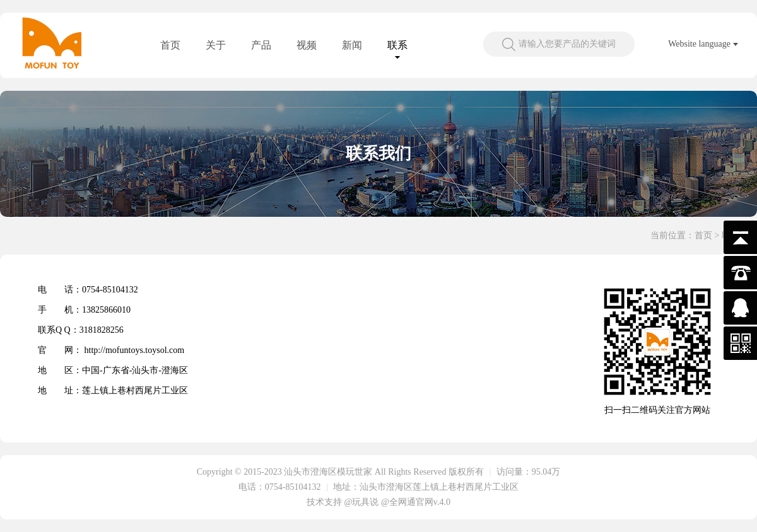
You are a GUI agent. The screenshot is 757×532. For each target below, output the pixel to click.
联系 (397, 45)
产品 (261, 45)
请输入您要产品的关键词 (567, 44)
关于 (216, 45)
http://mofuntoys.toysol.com (135, 350)
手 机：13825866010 (84, 310)
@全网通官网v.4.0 (416, 502)
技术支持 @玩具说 (343, 502)
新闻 (352, 45)
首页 (170, 45)
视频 (307, 45)
